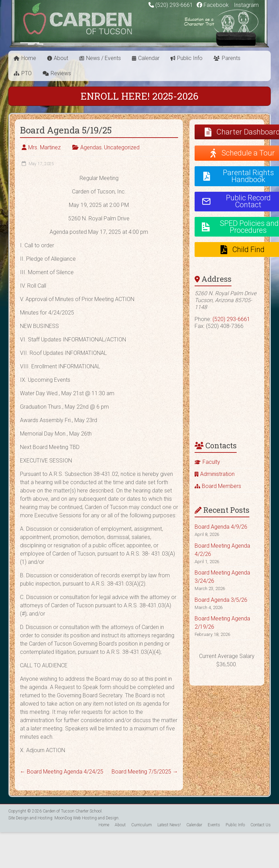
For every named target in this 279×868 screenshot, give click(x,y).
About (61, 58)
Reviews (61, 73)
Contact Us (261, 825)
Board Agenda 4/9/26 (221, 527)
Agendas (91, 147)
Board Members (221, 486)
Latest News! (169, 825)
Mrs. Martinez (44, 147)
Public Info (190, 58)
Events (214, 825)
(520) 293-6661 (174, 5)
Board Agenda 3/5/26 (221, 600)
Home (29, 58)
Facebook (213, 5)
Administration (217, 474)
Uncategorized (122, 147)
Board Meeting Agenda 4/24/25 (62, 772)
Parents (231, 58)
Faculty (211, 462)
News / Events (104, 58)
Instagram (246, 5)
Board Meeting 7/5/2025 (145, 772)
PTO (27, 73)
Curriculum (142, 825)
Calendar (149, 58)
